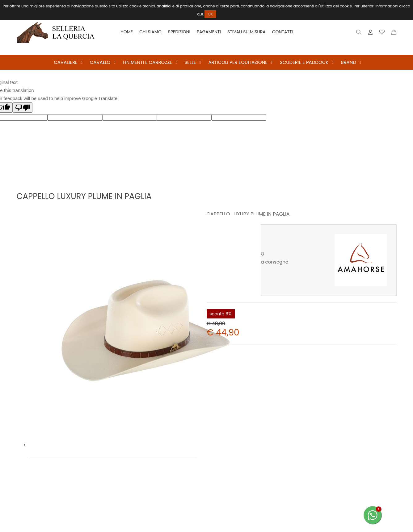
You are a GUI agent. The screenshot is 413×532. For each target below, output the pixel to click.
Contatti (282, 32)
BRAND (348, 62)
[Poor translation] (23, 108)
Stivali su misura (247, 32)
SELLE (190, 62)
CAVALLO (100, 62)
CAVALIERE (66, 62)
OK (210, 14)
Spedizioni (179, 32)
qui (200, 14)
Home (127, 32)
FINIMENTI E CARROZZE (147, 62)
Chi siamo (150, 32)
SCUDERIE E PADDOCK (304, 62)
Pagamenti (209, 32)
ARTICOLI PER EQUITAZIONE (238, 62)
